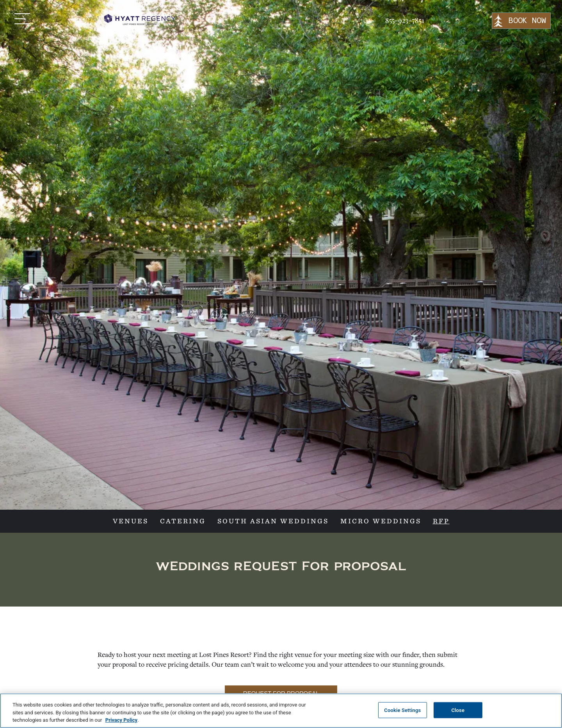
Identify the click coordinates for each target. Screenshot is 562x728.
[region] (281, 711)
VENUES (131, 521)
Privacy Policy (121, 720)
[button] (22, 19)
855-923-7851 (405, 20)
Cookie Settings (402, 710)
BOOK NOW (527, 21)
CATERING (183, 521)
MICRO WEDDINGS (381, 521)
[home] (140, 20)
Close (458, 710)
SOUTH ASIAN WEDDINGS (273, 521)
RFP (441, 521)
